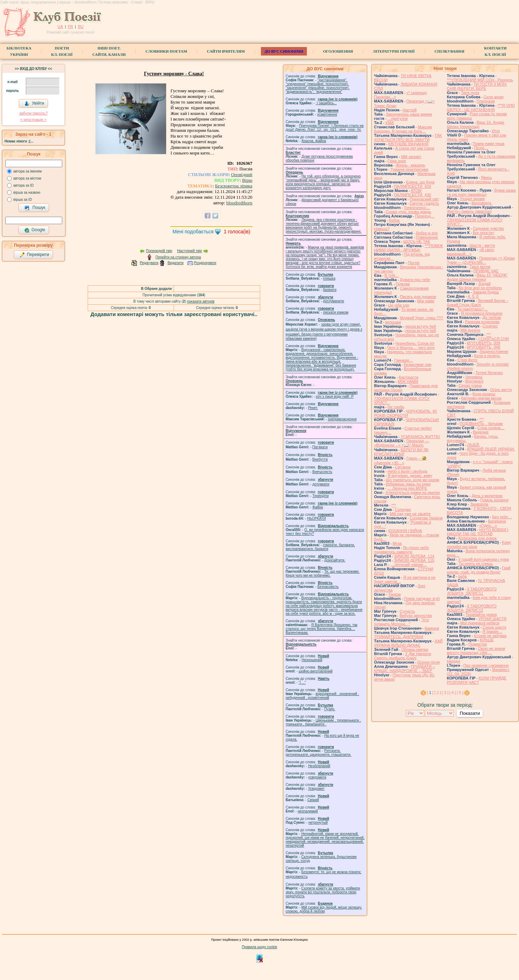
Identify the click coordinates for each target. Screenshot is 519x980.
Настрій (410, 110)
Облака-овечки (415, 649)
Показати (470, 713)
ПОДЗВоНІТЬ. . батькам (481, 424)
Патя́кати (320, 447)
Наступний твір (189, 251)
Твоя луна (470, 93)
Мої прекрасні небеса (480, 623)
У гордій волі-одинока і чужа (483, 559)
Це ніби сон (399, 305)
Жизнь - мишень (410, 165)
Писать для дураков (418, 297)
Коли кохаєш (484, 394)
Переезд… (425, 216)
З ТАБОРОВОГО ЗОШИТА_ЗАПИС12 (472, 608)
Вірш (247, 180)
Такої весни (480, 267)
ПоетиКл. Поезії (62, 51)
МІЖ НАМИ (408, 381)
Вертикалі (474, 381)
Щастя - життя (482, 245)
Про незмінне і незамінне (486, 665)
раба (462, 576)
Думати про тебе (415, 280)
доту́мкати (321, 484)
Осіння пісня (428, 662)
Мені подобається (193, 232)
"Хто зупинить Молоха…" (401, 622)
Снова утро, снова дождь (408, 212)
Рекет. (313, 408)
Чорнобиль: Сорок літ (415, 343)
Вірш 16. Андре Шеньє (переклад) (476, 124)
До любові (492, 317)
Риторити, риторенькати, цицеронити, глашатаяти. (319, 753)
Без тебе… (502, 517)
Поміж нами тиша (489, 144)
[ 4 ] (453, 693)
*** (394, 505)
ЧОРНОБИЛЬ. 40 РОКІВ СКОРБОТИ (405, 413)
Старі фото (467, 360)
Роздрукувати (205, 263)
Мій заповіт (411, 157)
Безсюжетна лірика (234, 186)
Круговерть (482, 203)
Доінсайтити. (335, 560)
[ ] (430, 693)
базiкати (330, 290)
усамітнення (327, 114)
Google (35, 230)
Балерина (497, 521)
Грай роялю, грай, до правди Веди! (479, 570)
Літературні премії (394, 51)
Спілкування (449, 51)
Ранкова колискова (482, 322)
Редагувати (149, 263)
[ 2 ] (438, 693)
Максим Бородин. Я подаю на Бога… (403, 129)
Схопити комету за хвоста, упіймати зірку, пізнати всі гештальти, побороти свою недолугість (323, 892)
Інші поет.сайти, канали (109, 51)
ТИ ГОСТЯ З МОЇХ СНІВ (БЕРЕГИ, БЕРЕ (477, 86)
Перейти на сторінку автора (178, 257)
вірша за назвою (27, 192)
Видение (480, 432)
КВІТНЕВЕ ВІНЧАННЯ (408, 144)
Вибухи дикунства (416, 616)
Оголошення (338, 51)
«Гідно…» (488, 525)
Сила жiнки (494, 97)
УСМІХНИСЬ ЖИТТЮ (420, 437)
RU (81, 27)
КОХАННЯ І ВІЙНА (405, 531)
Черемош (474, 377)
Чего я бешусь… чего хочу (411, 348)
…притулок (398, 118)
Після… (481, 148)
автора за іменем (28, 171)
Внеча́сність (322, 472)
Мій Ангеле (470, 330)
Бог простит (483, 233)
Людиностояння (494, 351)
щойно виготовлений (316, 671)
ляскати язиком (336, 312)
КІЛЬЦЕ (487, 640)
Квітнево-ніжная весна (481, 398)
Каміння (432, 628)
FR (71, 27)
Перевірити (34, 255)
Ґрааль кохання (494, 500)
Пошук (35, 208)
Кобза (394, 220)
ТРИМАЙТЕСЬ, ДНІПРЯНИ (399, 637)
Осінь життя (501, 390)
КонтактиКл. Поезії (495, 51)
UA (60, 27)
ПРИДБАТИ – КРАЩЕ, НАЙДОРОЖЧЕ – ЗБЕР (404, 669)
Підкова (403, 284)
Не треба (396, 407)
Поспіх (413, 263)
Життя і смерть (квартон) (469, 211)
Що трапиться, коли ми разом (412, 480)
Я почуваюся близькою (482, 313)
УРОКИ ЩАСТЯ (492, 619)
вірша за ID (23, 200)
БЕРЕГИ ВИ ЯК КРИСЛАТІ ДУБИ (401, 452)
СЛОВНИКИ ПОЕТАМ (167, 51)
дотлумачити (334, 301)
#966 (390, 123)
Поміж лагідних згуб (422, 599)
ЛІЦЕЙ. (474, 445)
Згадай (484, 284)
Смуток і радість (424, 203)
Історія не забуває (490, 636)
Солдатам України (426, 518)
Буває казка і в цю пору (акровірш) (481, 192)
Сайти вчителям (226, 51)
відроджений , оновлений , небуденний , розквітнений (322, 696)
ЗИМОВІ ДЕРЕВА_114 (414, 556)
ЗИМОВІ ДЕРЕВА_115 (414, 560)
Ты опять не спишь (476, 564)
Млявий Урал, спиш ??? (421, 318)
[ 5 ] (460, 693)
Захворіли (479, 504)
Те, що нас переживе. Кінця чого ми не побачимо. (323, 573)
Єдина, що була (420, 182)
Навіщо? (382, 229)
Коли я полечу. (487, 356)
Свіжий (313, 800)
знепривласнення (342, 419)
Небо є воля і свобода (407, 471)
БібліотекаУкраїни (19, 51)
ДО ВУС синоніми (284, 51)
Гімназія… (403, 360)
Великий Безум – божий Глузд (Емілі (478, 303)
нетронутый (318, 822)
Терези (394, 594)
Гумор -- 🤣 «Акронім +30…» (400, 460)
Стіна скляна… (491, 428)
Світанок (403, 467)
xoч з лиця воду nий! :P (335, 396)
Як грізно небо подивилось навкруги (401, 550)
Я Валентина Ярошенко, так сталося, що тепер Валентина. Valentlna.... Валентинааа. (322, 629)
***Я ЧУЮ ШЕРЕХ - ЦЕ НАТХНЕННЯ (481, 107)
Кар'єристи (409, 377)
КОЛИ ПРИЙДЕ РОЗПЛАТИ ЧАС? (477, 680)
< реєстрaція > (33, 119)
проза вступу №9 (421, 326)
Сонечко (490, 326)
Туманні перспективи (410, 169)
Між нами (426, 301)
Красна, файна (314, 141)
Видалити (176, 263)
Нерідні (454, 661)
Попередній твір (159, 251)
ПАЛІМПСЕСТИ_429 (412, 186)
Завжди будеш (486, 292)
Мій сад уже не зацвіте (410, 514)
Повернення (427, 237)
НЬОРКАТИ (317, 518)
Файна (318, 507)
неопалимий (308, 811)
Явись (486, 177)
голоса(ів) (237, 232)
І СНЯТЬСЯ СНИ (494, 339)
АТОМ (416, 191)
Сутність (407, 611)
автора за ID (24, 185)
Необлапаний (319, 766)
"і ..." (302, 682)
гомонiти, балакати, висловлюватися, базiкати (320, 547)
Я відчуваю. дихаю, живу (410, 476)
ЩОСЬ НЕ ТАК (417, 241)
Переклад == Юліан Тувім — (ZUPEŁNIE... (481, 260)
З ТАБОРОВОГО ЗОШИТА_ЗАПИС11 (472, 591)
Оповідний (242, 174)
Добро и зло (427, 233)
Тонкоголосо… (417, 208)
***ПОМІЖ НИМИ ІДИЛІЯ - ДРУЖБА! (409, 248)
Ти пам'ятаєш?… (472, 309)
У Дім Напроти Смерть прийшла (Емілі (403, 656)
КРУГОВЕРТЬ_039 (483, 343)
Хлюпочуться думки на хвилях (413, 492)
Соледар (403, 509)
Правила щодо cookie (259, 947)
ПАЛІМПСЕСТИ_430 (412, 195)
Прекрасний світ (424, 199)
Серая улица (470, 385)
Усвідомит (316, 789)
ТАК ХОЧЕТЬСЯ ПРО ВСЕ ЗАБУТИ (408, 138)
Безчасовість (328, 587)
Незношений (312, 660)
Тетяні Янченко (489, 373)
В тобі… (392, 275)
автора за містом (27, 178)
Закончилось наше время (409, 114)
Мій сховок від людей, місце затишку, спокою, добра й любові (324, 909)
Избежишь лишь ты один (408, 484)
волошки (393, 322)
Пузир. (330, 709)
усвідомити (317, 777)
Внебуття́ (320, 459)
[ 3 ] (445, 693)
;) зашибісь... (326, 103)
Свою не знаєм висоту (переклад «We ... (476, 651)
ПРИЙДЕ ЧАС (486, 271)
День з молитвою (487, 496)
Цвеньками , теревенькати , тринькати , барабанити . (323, 722)
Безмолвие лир (418, 364)
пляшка (329, 278)
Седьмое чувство (488, 228)
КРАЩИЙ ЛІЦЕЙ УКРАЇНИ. (491, 449)
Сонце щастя (494, 627)
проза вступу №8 (421, 331)
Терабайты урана (481, 614)
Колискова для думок (477, 538)
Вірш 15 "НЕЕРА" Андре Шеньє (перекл (477, 277)
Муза (397, 543)
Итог (496, 131)
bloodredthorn (239, 203)
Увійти (34, 104)
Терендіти (321, 496)
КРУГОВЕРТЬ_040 (483, 347)
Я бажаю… (492, 631)
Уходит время (472, 199)
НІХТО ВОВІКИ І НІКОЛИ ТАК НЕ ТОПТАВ (478, 532)
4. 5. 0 (473, 296)
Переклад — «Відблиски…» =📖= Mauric (402, 443)
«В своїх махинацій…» (471, 252)
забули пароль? (33, 113)
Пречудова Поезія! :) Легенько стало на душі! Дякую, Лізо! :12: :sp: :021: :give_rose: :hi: (325, 128)
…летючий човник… (409, 565)
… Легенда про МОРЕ (407, 488)
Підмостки (478, 644)
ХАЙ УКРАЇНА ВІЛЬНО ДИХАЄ (408, 643)
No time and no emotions (480, 288)
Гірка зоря (397, 161)
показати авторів (201, 301)
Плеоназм (486, 101)
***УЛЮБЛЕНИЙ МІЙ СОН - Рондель (480, 80)
